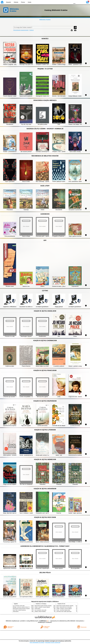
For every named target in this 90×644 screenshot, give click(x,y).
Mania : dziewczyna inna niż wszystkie (64, 607)
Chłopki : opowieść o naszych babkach (42, 607)
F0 (74, 2)
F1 (77, 2)
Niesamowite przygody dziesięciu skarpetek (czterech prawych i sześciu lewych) (29, 609)
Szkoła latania (16, 612)
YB (67, 2)
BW (63, 2)
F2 (81, 2)
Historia (16, 2)
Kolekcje (31, 30)
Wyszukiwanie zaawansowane (21, 30)
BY (70, 2)
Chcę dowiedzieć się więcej (37, 642)
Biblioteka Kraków (45, 20)
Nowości (9, 2)
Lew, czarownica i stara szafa (19, 606)
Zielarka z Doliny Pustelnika (40, 612)
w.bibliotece (44, 621)
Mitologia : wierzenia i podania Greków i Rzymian (23, 607)
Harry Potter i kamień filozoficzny (19, 610)
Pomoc (23, 2)
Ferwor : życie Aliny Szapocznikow (63, 610)
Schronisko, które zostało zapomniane (64, 612)
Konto (30, 2)
